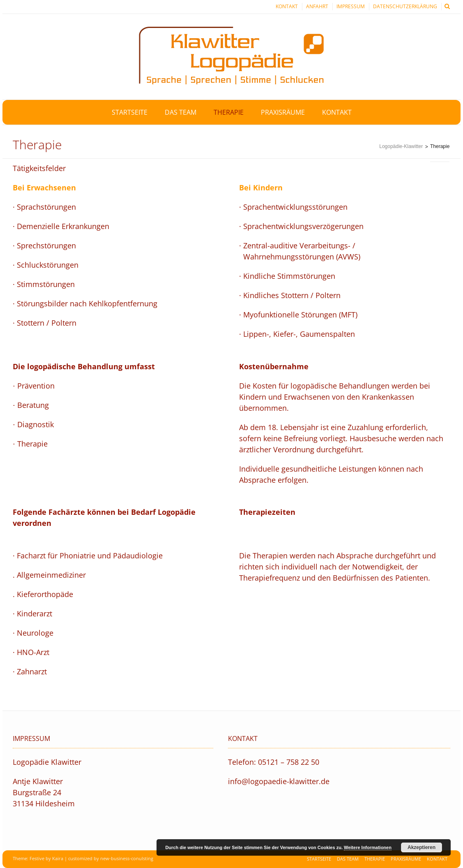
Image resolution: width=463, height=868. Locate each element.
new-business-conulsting (127, 858)
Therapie (375, 859)
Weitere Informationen (368, 847)
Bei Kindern (261, 187)
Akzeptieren (422, 847)
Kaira (58, 858)
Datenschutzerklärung (405, 6)
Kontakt (287, 6)
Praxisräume (406, 859)
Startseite (319, 859)
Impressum (351, 6)
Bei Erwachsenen (44, 187)
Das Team (348, 859)
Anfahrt (317, 6)
